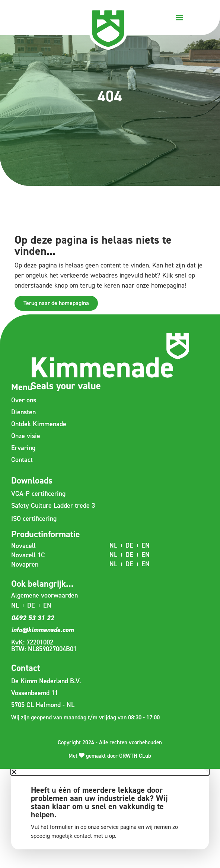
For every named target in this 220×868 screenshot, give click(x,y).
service (110, 827)
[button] (179, 17)
